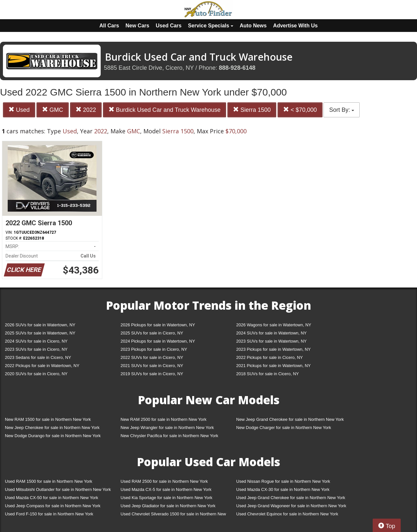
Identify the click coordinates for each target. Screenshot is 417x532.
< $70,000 (300, 110)
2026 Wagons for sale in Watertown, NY (274, 325)
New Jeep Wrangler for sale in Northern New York (167, 428)
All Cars (109, 26)
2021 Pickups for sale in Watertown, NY (273, 366)
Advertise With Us (295, 26)
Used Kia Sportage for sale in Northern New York (166, 498)
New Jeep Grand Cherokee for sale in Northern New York (290, 419)
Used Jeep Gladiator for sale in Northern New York (168, 506)
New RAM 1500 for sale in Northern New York (48, 419)
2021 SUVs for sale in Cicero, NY (152, 366)
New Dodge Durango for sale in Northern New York (53, 436)
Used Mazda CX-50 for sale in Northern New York (51, 498)
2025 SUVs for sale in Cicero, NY (152, 333)
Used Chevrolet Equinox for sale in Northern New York (287, 514)
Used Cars (169, 26)
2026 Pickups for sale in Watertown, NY (158, 325)
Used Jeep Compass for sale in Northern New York (53, 506)
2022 (86, 110)
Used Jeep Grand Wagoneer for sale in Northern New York (291, 506)
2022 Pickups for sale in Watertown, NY (42, 366)
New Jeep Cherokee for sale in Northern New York (52, 428)
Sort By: (342, 110)
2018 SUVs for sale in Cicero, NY (267, 374)
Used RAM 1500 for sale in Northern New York (49, 481)
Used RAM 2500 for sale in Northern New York (164, 481)
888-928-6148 (237, 68)
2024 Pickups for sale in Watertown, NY (158, 341)
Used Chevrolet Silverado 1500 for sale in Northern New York (173, 515)
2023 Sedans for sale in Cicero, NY (38, 357)
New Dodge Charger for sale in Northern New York (284, 428)
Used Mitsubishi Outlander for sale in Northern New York (58, 489)
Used (19, 110)
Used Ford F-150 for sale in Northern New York (49, 514)
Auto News (253, 26)
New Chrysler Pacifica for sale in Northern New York (169, 436)
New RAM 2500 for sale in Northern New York (164, 419)
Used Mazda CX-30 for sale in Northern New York (283, 489)
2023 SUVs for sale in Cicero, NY (36, 349)
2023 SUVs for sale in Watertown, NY (271, 341)
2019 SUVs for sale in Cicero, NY (152, 374)
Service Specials (211, 26)
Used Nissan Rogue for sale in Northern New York (283, 481)
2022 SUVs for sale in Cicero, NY (152, 357)
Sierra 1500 (252, 110)
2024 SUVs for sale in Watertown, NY (271, 333)
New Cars (137, 26)
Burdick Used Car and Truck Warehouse (165, 110)
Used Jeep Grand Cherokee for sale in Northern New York (291, 498)
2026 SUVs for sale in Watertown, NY (40, 325)
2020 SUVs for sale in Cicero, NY (36, 374)
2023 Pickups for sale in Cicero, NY (154, 349)
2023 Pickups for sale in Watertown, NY (273, 349)
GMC (53, 110)
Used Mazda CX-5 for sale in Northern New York (166, 489)
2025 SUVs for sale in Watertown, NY (40, 333)
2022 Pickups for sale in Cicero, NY (269, 357)
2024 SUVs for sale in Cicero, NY (36, 341)
